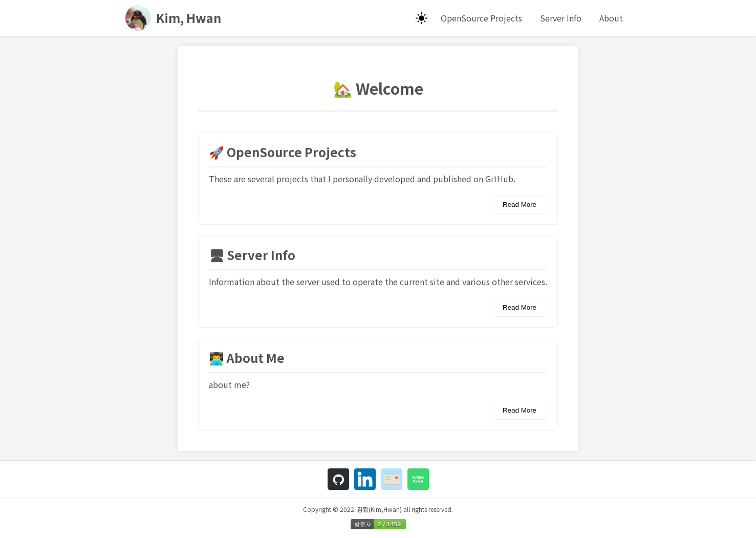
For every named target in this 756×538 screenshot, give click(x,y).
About (611, 18)
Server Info (561, 18)
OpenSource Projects (481, 18)
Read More (520, 205)
